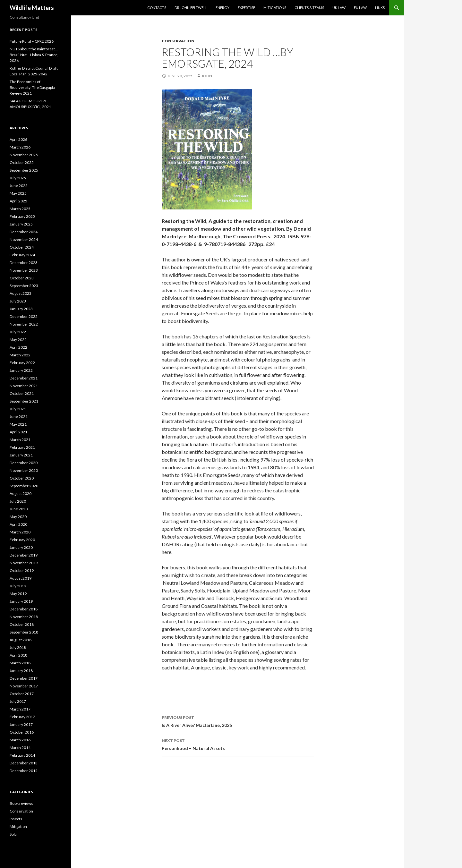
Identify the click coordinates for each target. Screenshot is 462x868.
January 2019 (21, 601)
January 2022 (21, 370)
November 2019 (24, 563)
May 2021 (18, 424)
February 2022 (22, 363)
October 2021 (22, 393)
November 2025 (24, 155)
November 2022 (24, 324)
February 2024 (22, 255)
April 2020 (18, 524)
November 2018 (24, 617)
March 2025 (20, 209)
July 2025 (18, 178)
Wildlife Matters (32, 8)
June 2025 (19, 186)
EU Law (360, 8)
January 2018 (21, 671)
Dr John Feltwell (191, 8)
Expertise (246, 8)
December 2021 (24, 378)
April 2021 (18, 432)
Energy (222, 8)
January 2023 (21, 309)
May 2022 (18, 340)
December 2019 (24, 555)
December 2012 (24, 771)
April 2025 (18, 201)
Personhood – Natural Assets (238, 744)
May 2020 (18, 517)
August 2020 (21, 494)
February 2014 (22, 755)
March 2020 (20, 532)
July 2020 (18, 501)
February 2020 (22, 540)
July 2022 (18, 332)
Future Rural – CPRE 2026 (32, 41)
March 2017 (20, 709)
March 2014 (20, 748)
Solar (14, 834)
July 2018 (18, 647)
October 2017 (22, 694)
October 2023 (22, 278)
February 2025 (22, 216)
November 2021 (24, 386)
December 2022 (24, 316)
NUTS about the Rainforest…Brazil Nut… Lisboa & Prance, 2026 (34, 55)
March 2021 (20, 440)
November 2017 (24, 686)
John (207, 76)
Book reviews (21, 803)
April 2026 (18, 139)
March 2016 (20, 740)
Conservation (178, 41)
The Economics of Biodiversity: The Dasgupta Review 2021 (32, 87)
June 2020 (19, 509)
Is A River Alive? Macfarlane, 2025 (238, 721)
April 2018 (18, 655)
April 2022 (18, 347)
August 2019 (21, 578)
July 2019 (18, 586)
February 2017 (22, 717)
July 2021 (18, 409)
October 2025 (22, 162)
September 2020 (24, 486)
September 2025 (24, 170)
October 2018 (22, 624)
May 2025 (18, 193)
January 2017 (21, 724)
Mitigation (18, 826)
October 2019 (22, 570)
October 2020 (22, 478)
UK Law (339, 8)
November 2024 (24, 239)
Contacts (157, 8)
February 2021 (22, 447)
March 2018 (20, 663)
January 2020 (21, 547)
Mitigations (275, 8)
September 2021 (24, 401)
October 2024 (22, 247)
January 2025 (21, 224)
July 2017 (18, 701)
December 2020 (24, 463)
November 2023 (24, 270)
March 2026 (20, 147)
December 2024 (24, 232)
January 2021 (21, 455)
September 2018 (24, 632)
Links (380, 8)
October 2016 (22, 732)
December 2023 (24, 263)
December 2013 (24, 763)
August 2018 (21, 640)
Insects (16, 819)
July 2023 (18, 301)
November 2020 (24, 470)
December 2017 (24, 678)
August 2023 (21, 293)
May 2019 (18, 594)
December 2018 (24, 609)
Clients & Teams (309, 8)
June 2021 (19, 417)
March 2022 (20, 355)
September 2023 (24, 286)
